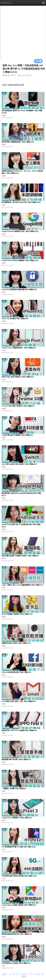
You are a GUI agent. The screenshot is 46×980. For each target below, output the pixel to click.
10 (38, 974)
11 (42, 974)
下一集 (38, 61)
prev (5, 974)
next (24, 976)
